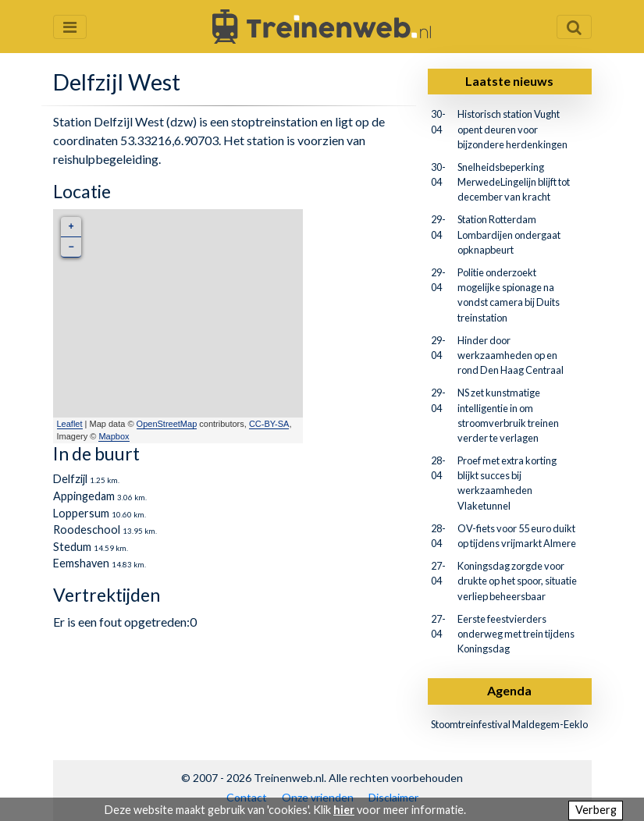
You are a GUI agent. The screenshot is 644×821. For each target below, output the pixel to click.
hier (344, 810)
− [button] (71, 247)
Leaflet (70, 424)
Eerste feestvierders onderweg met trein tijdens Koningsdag (516, 634)
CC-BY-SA (269, 424)
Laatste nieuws (509, 81)
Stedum (72, 547)
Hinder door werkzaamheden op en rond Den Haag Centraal (511, 355)
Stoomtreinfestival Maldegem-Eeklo (509, 724)
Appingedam (84, 496)
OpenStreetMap (167, 424)
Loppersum (81, 513)
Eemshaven (81, 563)
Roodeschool (87, 530)
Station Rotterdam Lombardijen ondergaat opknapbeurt (509, 234)
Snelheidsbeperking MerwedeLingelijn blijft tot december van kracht (514, 182)
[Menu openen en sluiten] (70, 27)
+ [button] (71, 227)
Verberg (596, 810)
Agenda (509, 690)
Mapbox (114, 436)
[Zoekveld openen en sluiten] (574, 27)
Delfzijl (70, 479)
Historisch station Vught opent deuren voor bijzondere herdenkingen (512, 129)
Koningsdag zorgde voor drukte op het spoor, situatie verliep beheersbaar (517, 581)
